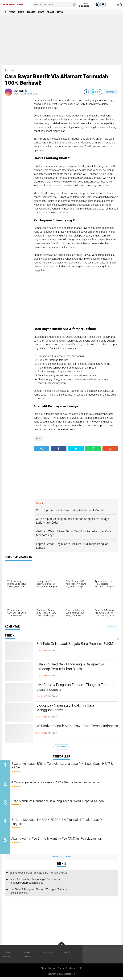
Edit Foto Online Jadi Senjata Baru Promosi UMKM (75, 647)
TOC (82, 971)
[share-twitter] (93, 92)
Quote (46, 12)
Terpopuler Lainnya (61, 860)
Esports (35, 12)
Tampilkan (112, 626)
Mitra (68, 12)
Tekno (14, 12)
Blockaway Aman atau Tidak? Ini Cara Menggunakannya (70, 708)
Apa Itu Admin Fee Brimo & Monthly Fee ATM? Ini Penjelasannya (65, 841)
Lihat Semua (61, 747)
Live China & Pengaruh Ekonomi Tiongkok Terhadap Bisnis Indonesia (74, 688)
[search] (55, 4)
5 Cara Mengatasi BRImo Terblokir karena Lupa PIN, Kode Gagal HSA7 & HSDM (65, 766)
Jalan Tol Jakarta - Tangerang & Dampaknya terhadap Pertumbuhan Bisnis (76, 667)
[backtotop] (61, 948)
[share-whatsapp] (100, 92)
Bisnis (24, 12)
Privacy (61, 971)
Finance (57, 12)
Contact (52, 971)
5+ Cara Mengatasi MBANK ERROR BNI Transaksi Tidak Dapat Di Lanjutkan (64, 824)
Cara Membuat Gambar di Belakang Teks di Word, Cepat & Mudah (60, 805)
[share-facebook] (86, 92)
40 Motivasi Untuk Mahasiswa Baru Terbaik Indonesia (76, 729)
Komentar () (111, 92)
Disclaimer (72, 971)
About (42, 971)
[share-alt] (41, 449)
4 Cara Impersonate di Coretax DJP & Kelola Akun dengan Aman (65, 783)
